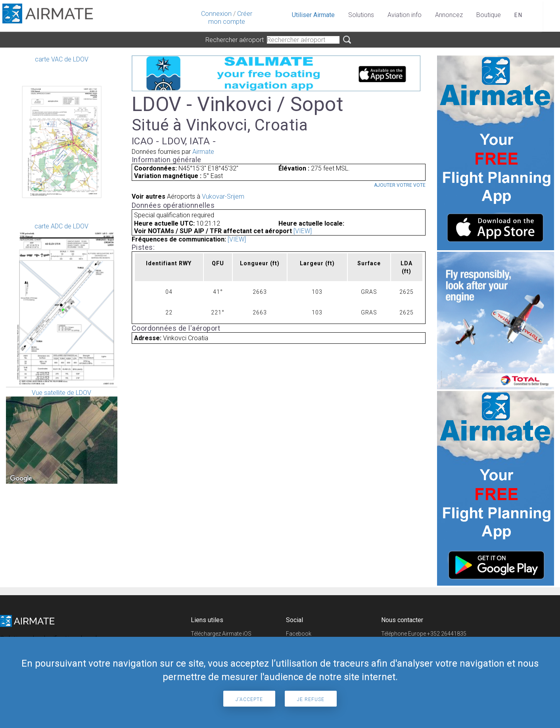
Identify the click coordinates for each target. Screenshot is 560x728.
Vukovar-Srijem (223, 196)
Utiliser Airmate (313, 15)
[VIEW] (303, 231)
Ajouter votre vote (400, 185)
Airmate (203, 152)
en (519, 15)
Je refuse (311, 699)
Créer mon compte (230, 18)
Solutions (361, 15)
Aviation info (405, 15)
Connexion (216, 14)
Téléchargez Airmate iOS (221, 634)
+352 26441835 (447, 634)
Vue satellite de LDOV (62, 436)
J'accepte (249, 699)
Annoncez (449, 15)
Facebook (299, 634)
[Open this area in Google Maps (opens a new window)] (21, 479)
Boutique (489, 15)
